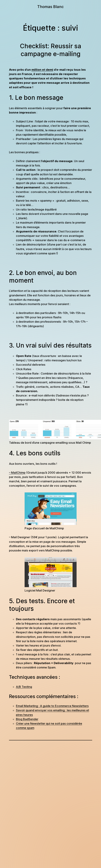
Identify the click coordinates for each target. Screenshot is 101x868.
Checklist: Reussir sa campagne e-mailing (50, 50)
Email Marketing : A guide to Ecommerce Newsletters (52, 706)
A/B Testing (24, 687)
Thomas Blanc (50, 7)
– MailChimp (17, 473)
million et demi (42, 70)
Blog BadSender (27, 719)
